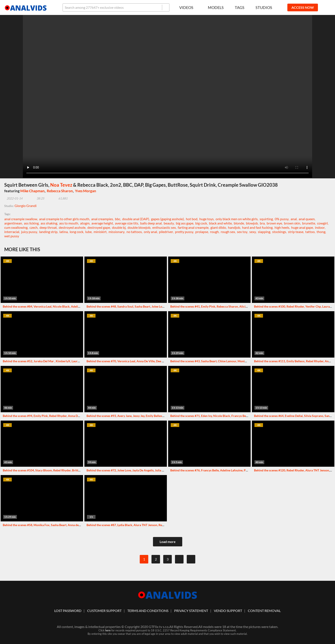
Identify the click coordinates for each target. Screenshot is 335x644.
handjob (234, 227)
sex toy (242, 232)
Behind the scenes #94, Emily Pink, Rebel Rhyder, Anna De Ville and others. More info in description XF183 (73, 416)
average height (102, 223)
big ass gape (185, 223)
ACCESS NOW (303, 7)
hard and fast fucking (257, 227)
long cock (76, 232)
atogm (85, 223)
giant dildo (218, 227)
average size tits (127, 223)
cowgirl (322, 223)
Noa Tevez (61, 185)
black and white (220, 223)
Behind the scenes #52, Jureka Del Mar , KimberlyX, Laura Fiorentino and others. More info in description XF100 (77, 361)
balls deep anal (151, 223)
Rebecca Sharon (60, 191)
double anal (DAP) (136, 219)
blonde (239, 223)
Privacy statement (191, 611)
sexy (253, 232)
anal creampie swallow (21, 219)
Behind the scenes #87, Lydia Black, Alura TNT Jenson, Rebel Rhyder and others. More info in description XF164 (160, 525)
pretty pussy (184, 232)
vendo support (228, 611)
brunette (309, 223)
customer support (104, 611)
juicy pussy (29, 232)
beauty (169, 223)
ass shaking (49, 223)
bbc (118, 219)
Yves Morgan (86, 191)
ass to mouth (69, 223)
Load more (168, 542)
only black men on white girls (237, 219)
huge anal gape (302, 227)
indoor (320, 227)
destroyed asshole (72, 227)
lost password (68, 611)
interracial (12, 232)
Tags (240, 7)
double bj (119, 227)
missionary (117, 232)
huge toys (206, 219)
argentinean (13, 223)
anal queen (307, 219)
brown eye (274, 223)
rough (214, 232)
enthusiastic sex (164, 227)
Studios (264, 7)
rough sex (228, 232)
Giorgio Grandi (26, 206)
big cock (201, 223)
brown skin (292, 223)
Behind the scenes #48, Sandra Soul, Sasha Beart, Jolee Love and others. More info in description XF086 (155, 306)
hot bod (192, 219)
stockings (279, 232)
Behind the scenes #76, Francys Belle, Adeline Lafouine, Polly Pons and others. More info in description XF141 (243, 470)
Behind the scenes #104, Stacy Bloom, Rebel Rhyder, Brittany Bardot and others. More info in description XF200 (77, 470)
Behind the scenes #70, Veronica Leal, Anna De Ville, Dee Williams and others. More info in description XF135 (159, 361)
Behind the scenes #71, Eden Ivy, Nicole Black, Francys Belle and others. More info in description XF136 (239, 416)
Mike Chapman (32, 191)
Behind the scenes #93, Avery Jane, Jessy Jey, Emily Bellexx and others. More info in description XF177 (154, 416)
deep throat (48, 227)
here (108, 630)
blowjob (252, 223)
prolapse (202, 232)
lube (88, 232)
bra (262, 223)
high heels (282, 227)
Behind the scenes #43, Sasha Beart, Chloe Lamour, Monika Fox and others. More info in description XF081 (241, 361)
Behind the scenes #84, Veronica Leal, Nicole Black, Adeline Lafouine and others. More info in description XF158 (77, 306)
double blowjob (139, 227)
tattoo (310, 232)
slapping (264, 232)
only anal (150, 232)
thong (321, 232)
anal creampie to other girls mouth (64, 219)
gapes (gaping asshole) (167, 219)
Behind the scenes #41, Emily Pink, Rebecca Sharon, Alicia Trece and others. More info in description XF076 (242, 306)
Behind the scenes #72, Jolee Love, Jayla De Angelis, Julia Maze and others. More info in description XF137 (157, 470)
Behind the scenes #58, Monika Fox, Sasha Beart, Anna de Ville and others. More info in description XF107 (73, 525)
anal (294, 219)
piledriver (166, 232)
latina (64, 232)
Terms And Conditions (148, 611)
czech (34, 227)
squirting (266, 219)
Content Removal (264, 611)
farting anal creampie (193, 227)
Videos (188, 7)
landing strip (48, 232)
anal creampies (102, 219)
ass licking (31, 223)
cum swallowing (16, 227)
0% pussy (282, 219)
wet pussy (12, 236)
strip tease (296, 232)
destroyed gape (99, 227)
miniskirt (100, 232)
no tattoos (134, 232)
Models (216, 7)
